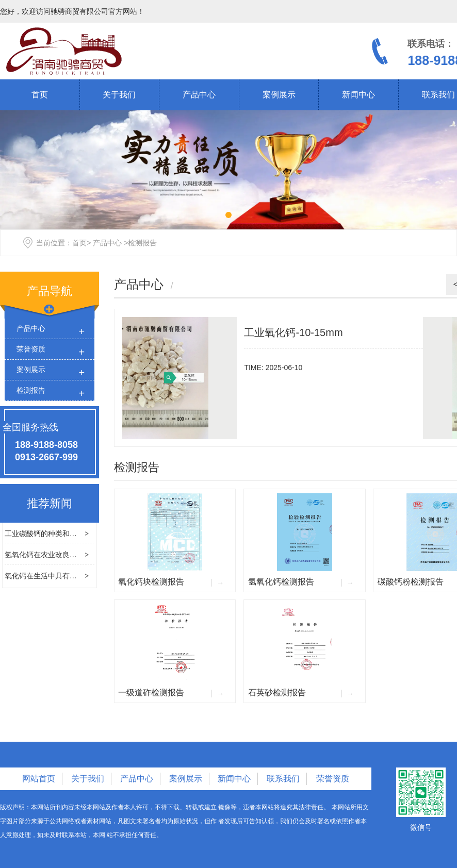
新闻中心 (358, 95)
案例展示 (279, 95)
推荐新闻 (50, 503)
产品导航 (50, 291)
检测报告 (31, 390)
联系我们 (283, 779)
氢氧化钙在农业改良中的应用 (52, 555)
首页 (40, 95)
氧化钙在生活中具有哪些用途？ (55, 576)
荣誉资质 (31, 349)
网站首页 (39, 779)
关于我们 (119, 95)
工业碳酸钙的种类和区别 (44, 533)
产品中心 (199, 95)
